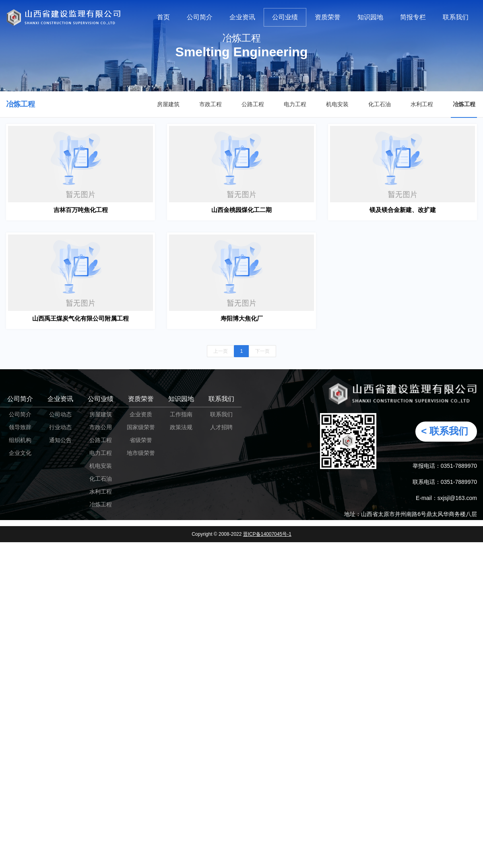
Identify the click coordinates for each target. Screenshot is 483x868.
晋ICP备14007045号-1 (267, 534)
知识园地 (370, 17)
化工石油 (380, 104)
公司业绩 (285, 17)
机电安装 (337, 104)
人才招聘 (221, 427)
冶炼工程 (464, 104)
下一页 (262, 351)
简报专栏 (413, 17)
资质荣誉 (328, 17)
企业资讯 (242, 17)
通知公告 (60, 440)
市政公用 (101, 427)
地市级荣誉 (141, 453)
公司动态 (60, 414)
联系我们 (456, 17)
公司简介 (200, 17)
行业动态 (60, 427)
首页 (163, 17)
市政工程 (211, 104)
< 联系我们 (445, 431)
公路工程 (253, 104)
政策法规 (181, 427)
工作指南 (181, 414)
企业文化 (20, 453)
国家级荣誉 (141, 427)
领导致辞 (20, 427)
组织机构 (20, 440)
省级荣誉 (141, 440)
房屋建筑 (168, 104)
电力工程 (295, 104)
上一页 (221, 351)
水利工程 (422, 104)
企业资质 (141, 414)
